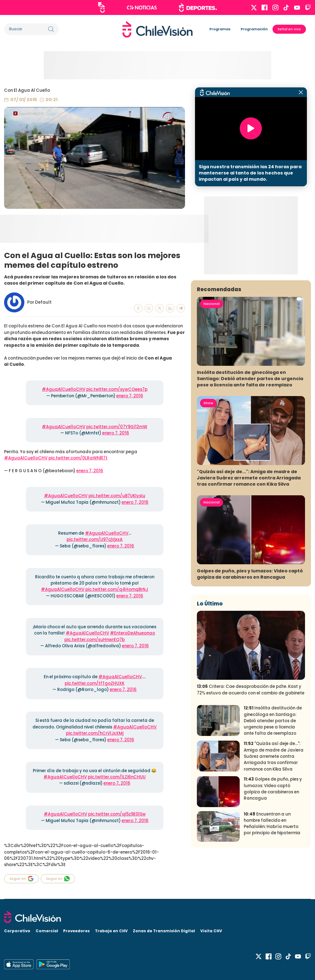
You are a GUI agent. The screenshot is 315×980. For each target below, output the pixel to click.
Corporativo (17, 931)
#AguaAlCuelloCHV (64, 389)
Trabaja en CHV (111, 931)
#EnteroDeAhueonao (132, 633)
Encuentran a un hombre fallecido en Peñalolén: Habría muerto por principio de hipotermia (272, 824)
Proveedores (76, 931)
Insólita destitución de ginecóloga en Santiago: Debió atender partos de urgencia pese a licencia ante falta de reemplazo (250, 379)
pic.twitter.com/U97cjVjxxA (95, 539)
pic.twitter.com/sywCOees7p (117, 389)
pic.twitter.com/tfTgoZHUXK (95, 683)
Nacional (212, 304)
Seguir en (21, 879)
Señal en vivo (289, 29)
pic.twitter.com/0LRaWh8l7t (78, 458)
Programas (220, 29)
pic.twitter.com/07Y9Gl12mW (117, 427)
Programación (254, 29)
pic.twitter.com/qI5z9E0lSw (117, 814)
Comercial (47, 931)
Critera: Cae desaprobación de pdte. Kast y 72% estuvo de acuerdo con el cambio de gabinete (251, 690)
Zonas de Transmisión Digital (164, 931)
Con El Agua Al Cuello (27, 90)
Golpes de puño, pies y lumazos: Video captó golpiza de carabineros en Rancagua (250, 574)
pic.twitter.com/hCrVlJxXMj (95, 733)
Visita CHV (211, 931)
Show (208, 403)
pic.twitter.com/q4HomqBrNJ (117, 589)
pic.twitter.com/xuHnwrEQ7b (95, 640)
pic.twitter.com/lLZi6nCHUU (117, 777)
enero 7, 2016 (130, 396)
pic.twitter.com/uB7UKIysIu (117, 496)
